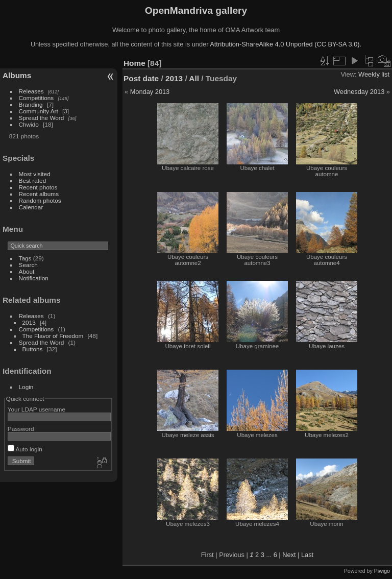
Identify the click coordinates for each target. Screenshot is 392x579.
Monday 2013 (150, 92)
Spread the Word (42, 118)
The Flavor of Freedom (53, 336)
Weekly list (374, 74)
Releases (31, 91)
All (194, 78)
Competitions (36, 98)
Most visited (35, 174)
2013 (29, 322)
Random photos (40, 200)
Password (21, 429)
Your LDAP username (36, 409)
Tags (25, 258)
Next (289, 555)
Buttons (33, 349)
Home (134, 63)
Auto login (25, 449)
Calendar (31, 207)
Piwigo (382, 571)
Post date (141, 78)
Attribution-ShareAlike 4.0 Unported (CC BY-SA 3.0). (286, 44)
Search (28, 265)
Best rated (33, 180)
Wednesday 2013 (359, 92)
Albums (17, 75)
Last (307, 555)
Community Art (39, 111)
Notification (34, 278)
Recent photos (38, 187)
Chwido (29, 124)
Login (26, 387)
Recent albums (39, 194)
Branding (31, 104)
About (27, 271)
